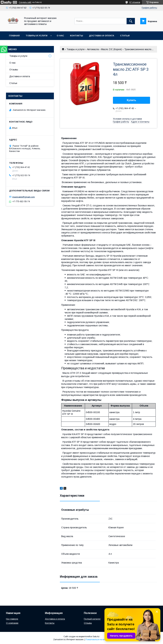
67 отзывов (135, 2)
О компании (12, 623)
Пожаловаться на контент (98, 640)
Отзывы (14, 70)
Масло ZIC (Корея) (111, 49)
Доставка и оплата (102, 36)
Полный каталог (92, 619)
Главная (14, 36)
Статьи (125, 36)
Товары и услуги (37, 36)
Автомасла (93, 49)
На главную (12, 619)
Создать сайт (25, 2)
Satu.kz (96, 637)
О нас (60, 36)
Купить (132, 100)
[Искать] (131, 21)
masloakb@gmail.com (24, 197)
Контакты (77, 36)
